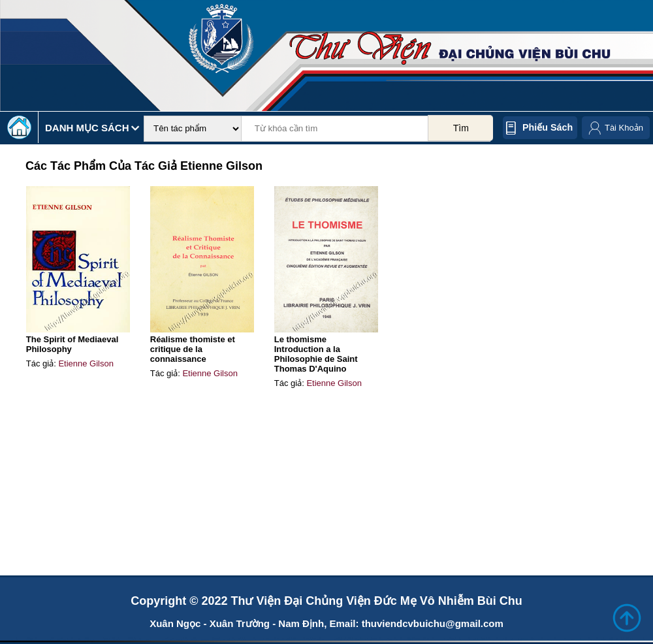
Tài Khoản (624, 128)
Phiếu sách (548, 127)
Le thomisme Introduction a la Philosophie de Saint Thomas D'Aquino (316, 354)
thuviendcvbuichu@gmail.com (433, 623)
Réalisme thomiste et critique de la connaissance (193, 349)
